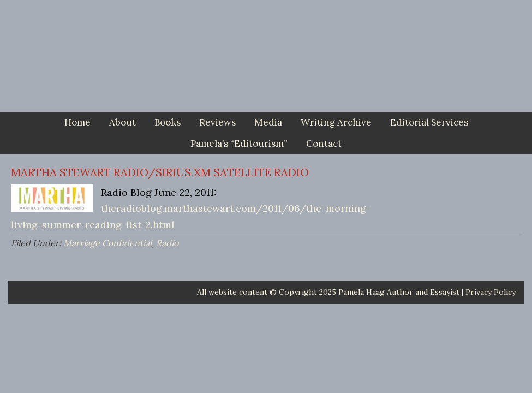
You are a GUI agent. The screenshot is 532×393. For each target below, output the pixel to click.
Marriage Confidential (107, 243)
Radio (167, 243)
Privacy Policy (491, 292)
